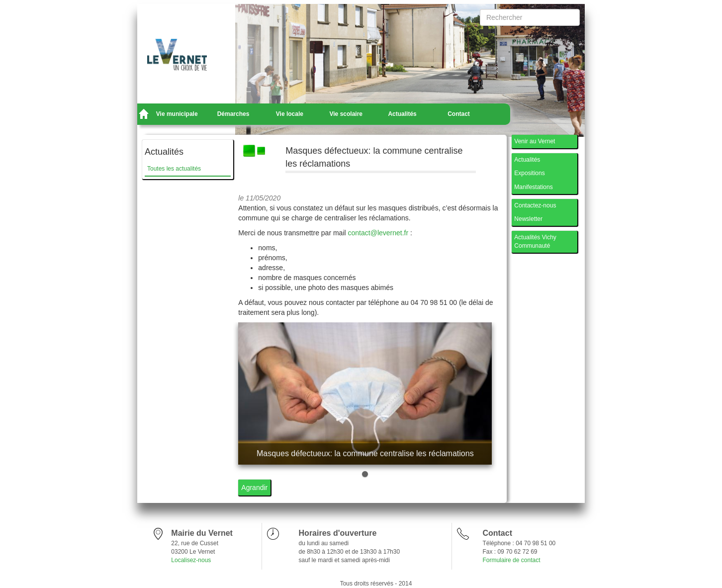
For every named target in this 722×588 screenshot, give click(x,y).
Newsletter (528, 219)
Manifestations (533, 187)
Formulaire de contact (511, 560)
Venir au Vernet (535, 141)
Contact (459, 114)
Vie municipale (177, 114)
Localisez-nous (191, 560)
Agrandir (254, 488)
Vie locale (290, 114)
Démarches (233, 114)
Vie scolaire (346, 114)
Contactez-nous (535, 205)
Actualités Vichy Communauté (535, 242)
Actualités (402, 114)
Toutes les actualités (174, 169)
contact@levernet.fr (378, 233)
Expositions (529, 173)
